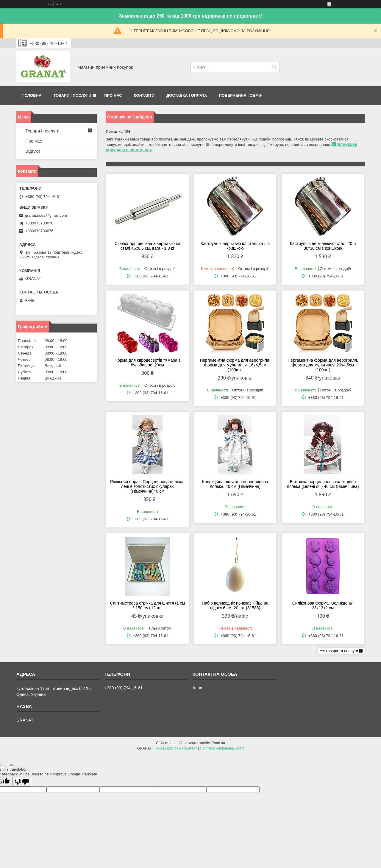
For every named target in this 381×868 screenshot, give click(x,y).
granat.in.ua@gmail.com (46, 215)
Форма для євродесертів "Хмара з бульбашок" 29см (147, 363)
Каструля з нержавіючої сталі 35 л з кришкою (235, 246)
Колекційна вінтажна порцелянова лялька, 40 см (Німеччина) (235, 484)
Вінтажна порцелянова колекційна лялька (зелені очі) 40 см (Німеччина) (323, 484)
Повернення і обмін (241, 95)
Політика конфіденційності (222, 748)
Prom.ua (218, 743)
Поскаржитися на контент (176, 748)
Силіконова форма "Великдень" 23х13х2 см (323, 605)
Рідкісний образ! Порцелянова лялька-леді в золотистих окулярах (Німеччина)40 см (147, 486)
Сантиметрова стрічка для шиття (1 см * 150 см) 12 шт (147, 605)
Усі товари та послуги (339, 651)
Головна (32, 95)
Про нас (113, 95)
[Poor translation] (22, 782)
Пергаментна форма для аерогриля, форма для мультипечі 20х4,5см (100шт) (323, 365)
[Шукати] (275, 67)
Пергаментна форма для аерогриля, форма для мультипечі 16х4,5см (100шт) (235, 365)
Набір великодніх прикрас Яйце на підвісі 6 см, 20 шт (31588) (235, 605)
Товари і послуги (72, 95)
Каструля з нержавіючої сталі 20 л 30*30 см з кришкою (323, 246)
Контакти (144, 95)
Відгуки (33, 151)
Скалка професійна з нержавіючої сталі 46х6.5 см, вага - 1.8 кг (147, 246)
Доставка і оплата (187, 95)
